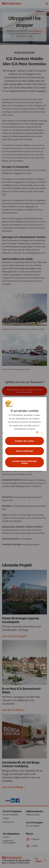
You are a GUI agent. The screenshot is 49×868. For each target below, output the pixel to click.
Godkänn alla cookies (25, 441)
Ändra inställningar (24, 451)
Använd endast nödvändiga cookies (25, 462)
